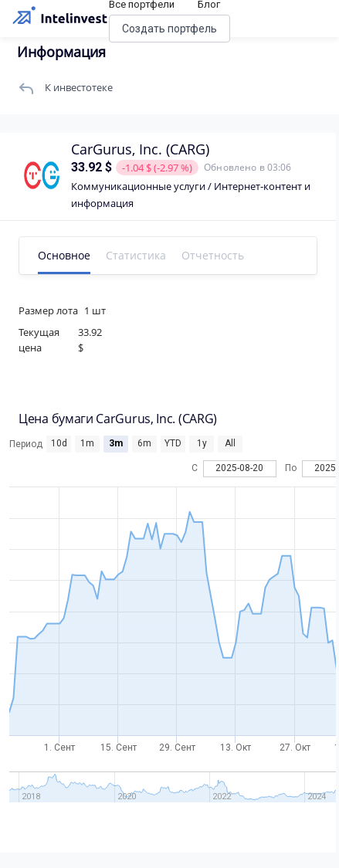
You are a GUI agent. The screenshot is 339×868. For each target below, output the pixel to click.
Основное (64, 255)
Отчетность (213, 255)
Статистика (136, 255)
